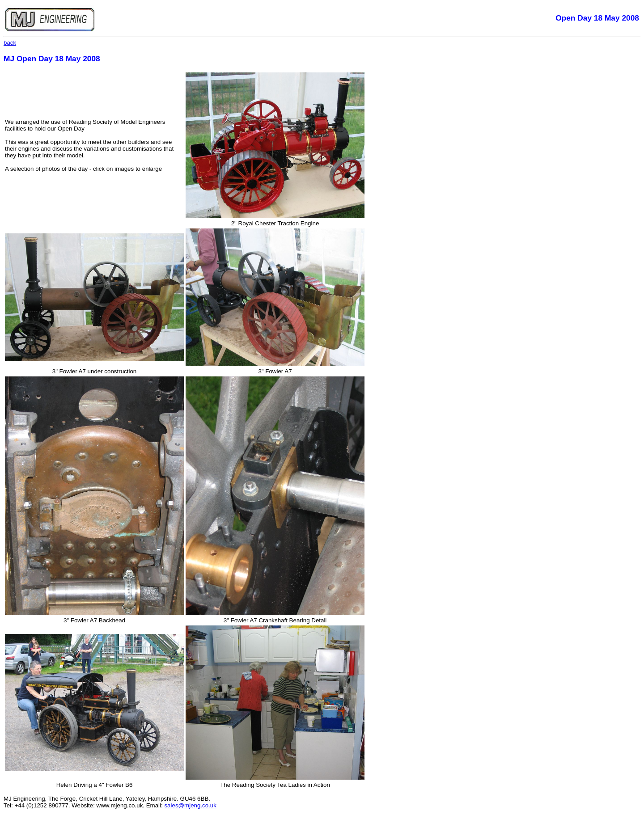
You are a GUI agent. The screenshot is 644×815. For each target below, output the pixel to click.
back (10, 43)
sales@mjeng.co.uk (190, 805)
